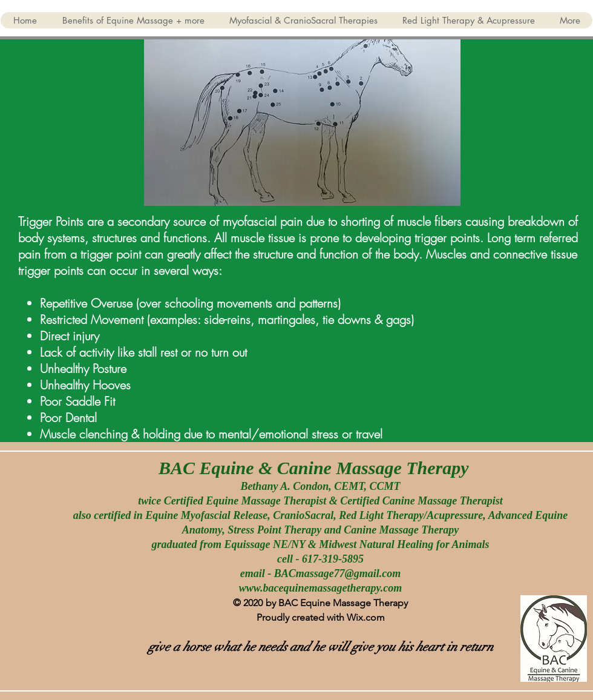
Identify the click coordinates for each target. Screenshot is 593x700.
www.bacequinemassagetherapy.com (321, 588)
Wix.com (366, 617)
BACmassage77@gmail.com (338, 573)
